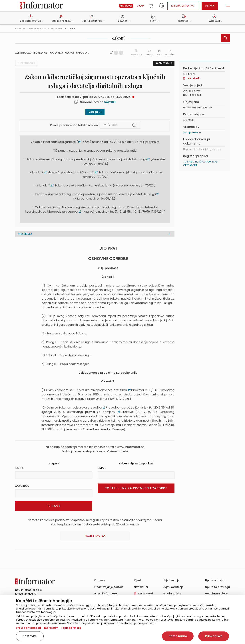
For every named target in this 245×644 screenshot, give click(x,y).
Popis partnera (71, 628)
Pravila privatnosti (28, 628)
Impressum (51, 628)
